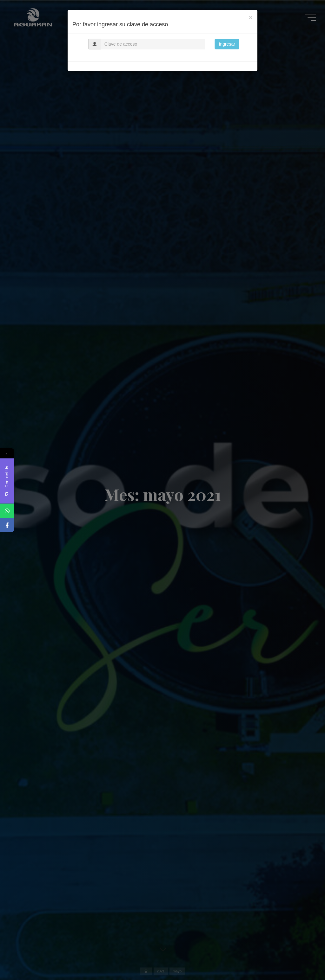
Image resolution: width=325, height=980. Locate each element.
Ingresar (227, 44)
